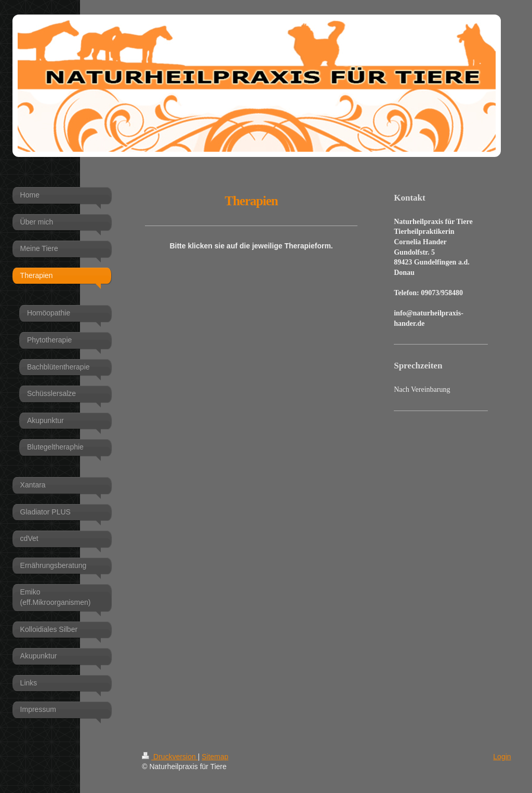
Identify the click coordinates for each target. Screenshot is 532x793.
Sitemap (215, 757)
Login (502, 757)
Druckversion (170, 757)
